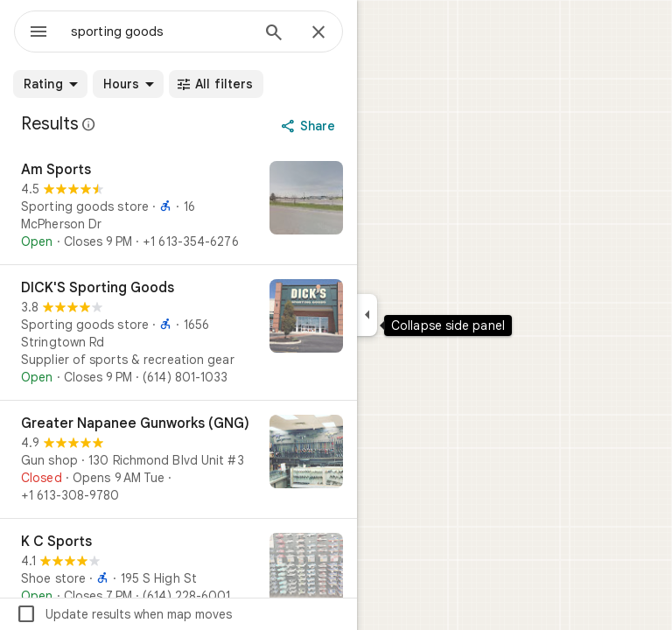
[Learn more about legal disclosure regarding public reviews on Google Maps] (89, 124)
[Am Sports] (178, 206)
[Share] (310, 126)
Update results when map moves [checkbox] (124, 614)
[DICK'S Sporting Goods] (178, 332)
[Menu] (38, 33)
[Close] (318, 33)
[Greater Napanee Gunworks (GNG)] (178, 459)
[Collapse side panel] (367, 315)
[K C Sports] (178, 571)
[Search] (274, 34)
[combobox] (160, 31)
